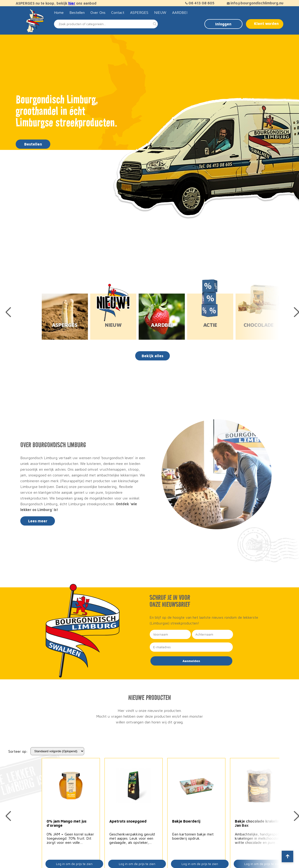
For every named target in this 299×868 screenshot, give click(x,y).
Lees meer (38, 521)
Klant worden (266, 24)
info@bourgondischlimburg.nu (255, 3)
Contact (118, 12)
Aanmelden (191, 661)
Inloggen (223, 24)
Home (59, 12)
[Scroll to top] (287, 856)
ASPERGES (139, 12)
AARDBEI (180, 12)
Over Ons (98, 12)
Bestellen (77, 12)
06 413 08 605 (199, 3)
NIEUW (160, 12)
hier (72, 3)
